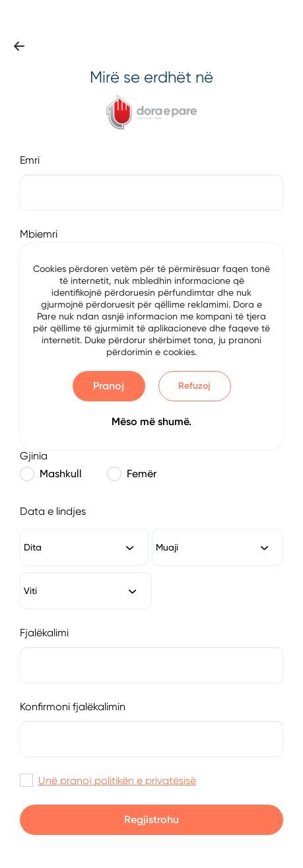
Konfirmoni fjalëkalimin (73, 707)
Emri (30, 160)
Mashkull (51, 474)
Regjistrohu (151, 819)
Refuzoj (194, 386)
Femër (132, 474)
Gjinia (34, 456)
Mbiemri (39, 234)
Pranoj (109, 386)
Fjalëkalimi (44, 633)
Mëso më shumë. (151, 421)
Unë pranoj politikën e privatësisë (117, 781)
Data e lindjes (53, 511)
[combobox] (84, 547)
